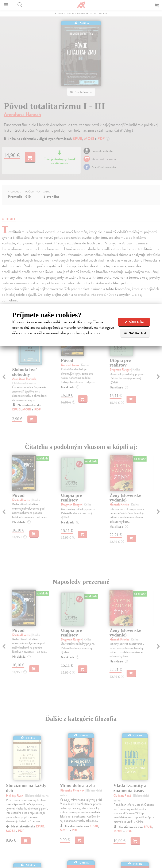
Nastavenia (135, 333)
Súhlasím (134, 322)
